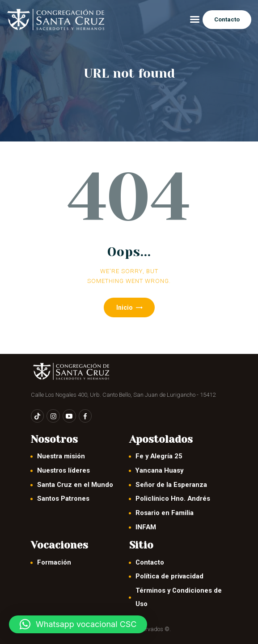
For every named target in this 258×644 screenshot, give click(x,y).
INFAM (146, 527)
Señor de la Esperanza (171, 485)
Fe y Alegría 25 (159, 456)
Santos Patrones (63, 499)
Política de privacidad (169, 576)
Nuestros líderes (63, 470)
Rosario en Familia (165, 513)
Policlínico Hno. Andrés (173, 499)
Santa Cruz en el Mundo (75, 485)
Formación (54, 562)
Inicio (125, 307)
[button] (78, 624)
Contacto (150, 562)
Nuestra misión (61, 456)
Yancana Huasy (159, 470)
